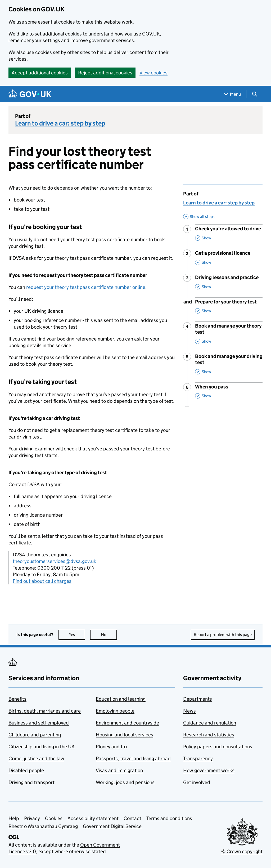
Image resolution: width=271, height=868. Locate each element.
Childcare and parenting (35, 735)
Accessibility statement (93, 818)
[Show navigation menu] (233, 94)
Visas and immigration (119, 770)
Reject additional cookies (105, 73)
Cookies (54, 818)
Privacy (32, 818)
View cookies (153, 73)
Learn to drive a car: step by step (60, 123)
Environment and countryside (127, 723)
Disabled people (26, 770)
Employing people (115, 711)
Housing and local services (125, 735)
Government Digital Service (112, 826)
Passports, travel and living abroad (133, 759)
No (109, 635)
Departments (198, 699)
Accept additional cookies (40, 73)
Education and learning (121, 699)
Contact (132, 818)
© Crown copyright (242, 851)
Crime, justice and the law (36, 759)
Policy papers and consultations (218, 747)
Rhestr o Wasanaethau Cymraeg (43, 826)
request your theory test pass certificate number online (86, 287)
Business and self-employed (39, 723)
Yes (77, 635)
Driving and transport (31, 782)
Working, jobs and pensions (125, 782)
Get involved (197, 782)
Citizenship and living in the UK (42, 747)
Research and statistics (209, 735)
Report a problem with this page (223, 635)
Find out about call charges (42, 581)
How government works (209, 770)
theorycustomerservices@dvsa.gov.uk (55, 561)
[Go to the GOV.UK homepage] (30, 94)
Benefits (17, 699)
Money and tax (112, 747)
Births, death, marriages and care (45, 711)
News (189, 711)
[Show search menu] (254, 94)
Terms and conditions (169, 818)
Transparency (198, 759)
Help (14, 818)
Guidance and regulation (210, 723)
